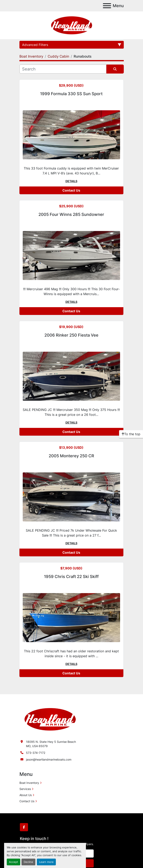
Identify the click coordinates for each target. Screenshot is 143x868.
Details (71, 181)
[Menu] (107, 6)
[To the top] (131, 434)
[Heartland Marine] (50, 719)
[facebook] (24, 827)
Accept (14, 862)
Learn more (46, 862)
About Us (26, 795)
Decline (28, 862)
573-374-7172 (36, 753)
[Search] (63, 69)
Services (25, 789)
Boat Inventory (29, 783)
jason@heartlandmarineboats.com (49, 759)
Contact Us (71, 190)
